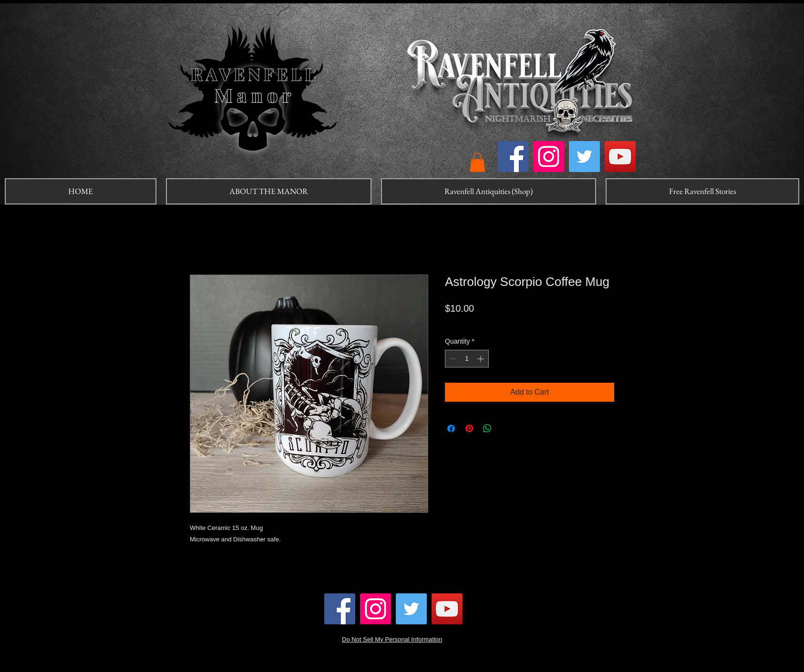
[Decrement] (452, 359)
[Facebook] (513, 157)
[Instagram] (549, 157)
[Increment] (481, 359)
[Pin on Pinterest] (469, 428)
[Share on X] (505, 428)
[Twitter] (584, 157)
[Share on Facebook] (451, 428)
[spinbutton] (467, 359)
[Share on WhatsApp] (487, 428)
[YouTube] (620, 157)
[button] (477, 162)
